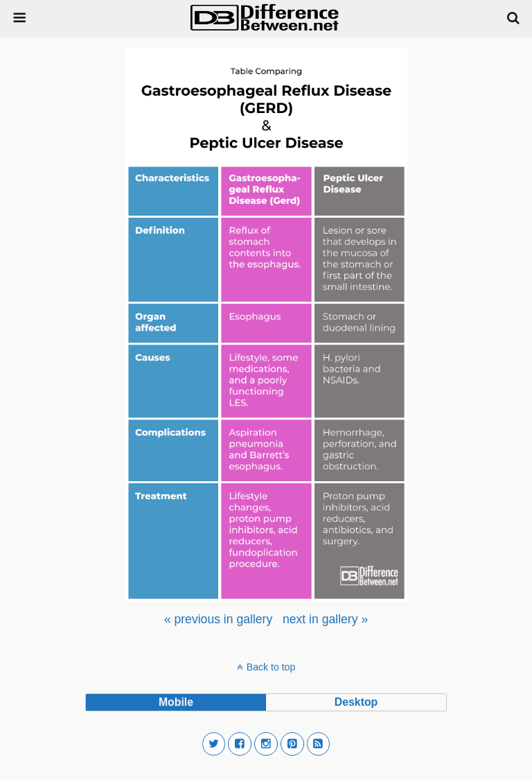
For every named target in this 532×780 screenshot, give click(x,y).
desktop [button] (356, 702)
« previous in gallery (218, 619)
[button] (214, 744)
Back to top (271, 667)
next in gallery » (325, 619)
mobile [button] (176, 702)
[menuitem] (218, 619)
